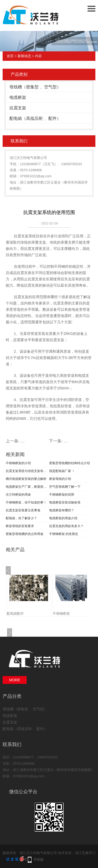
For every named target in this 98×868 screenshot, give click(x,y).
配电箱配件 (15, 614)
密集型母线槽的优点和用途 (25, 534)
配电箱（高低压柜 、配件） (35, 118)
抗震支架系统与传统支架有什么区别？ (27, 471)
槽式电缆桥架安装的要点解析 (26, 479)
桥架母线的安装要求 (20, 526)
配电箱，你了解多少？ (21, 518)
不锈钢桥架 (61, 614)
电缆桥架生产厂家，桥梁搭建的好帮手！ (27, 487)
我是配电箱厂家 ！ (62, 471)
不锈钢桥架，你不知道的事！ (26, 502)
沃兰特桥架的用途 (18, 495)
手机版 (39, 859)
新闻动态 (24, 56)
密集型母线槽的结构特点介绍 (70, 463)
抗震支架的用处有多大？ (66, 526)
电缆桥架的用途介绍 (63, 518)
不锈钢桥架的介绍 (18, 463)
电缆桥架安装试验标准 (65, 502)
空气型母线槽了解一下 (65, 487)
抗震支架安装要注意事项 (23, 510)
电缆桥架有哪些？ (62, 510)
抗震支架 (18, 108)
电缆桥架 (18, 97)
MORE (15, 680)
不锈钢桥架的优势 (62, 495)
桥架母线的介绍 (60, 479)
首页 (10, 56)
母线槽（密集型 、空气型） (35, 87)
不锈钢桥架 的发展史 (64, 534)
